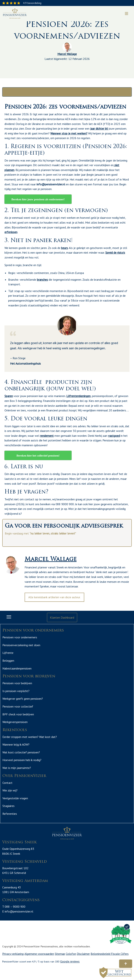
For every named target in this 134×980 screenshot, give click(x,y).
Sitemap (60, 954)
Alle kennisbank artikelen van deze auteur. (54, 597)
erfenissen (11, 232)
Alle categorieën (67, 92)
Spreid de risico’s (115, 253)
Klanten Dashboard (62, 617)
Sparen (9, 396)
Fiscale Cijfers (120, 954)
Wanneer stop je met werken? (69, 133)
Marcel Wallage (67, 54)
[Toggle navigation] (127, 14)
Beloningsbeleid (101, 954)
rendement (47, 436)
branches (42, 280)
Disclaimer (83, 954)
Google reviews (70, 962)
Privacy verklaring (13, 954)
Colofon (71, 954)
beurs (64, 248)
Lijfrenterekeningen (78, 396)
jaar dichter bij (99, 128)
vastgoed (114, 436)
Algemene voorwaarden (39, 954)
